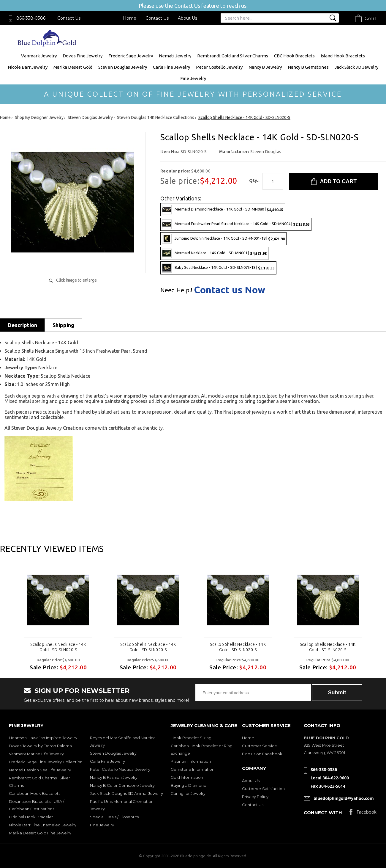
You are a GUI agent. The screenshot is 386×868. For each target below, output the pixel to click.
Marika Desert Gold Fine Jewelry (40, 833)
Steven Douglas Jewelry (123, 67)
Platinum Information (191, 761)
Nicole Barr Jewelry (28, 67)
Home (130, 18)
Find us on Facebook (262, 754)
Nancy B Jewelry (265, 67)
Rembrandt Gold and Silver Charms (233, 56)
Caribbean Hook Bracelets (35, 793)
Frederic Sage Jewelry (131, 56)
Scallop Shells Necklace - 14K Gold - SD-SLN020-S (58, 647)
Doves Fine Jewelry (83, 56)
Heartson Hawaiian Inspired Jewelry (43, 738)
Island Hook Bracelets (343, 56)
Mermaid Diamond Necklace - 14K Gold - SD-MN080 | (223, 210)
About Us (188, 18)
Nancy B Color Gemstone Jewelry (122, 785)
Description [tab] (22, 325)
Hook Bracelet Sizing (191, 738)
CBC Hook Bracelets (294, 56)
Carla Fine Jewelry (171, 67)
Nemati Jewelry (175, 56)
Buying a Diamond (189, 785)
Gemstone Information (193, 769)
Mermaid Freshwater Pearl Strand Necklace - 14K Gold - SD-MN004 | (236, 224)
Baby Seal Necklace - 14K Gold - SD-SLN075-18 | (218, 268)
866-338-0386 (31, 18)
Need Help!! (176, 290)
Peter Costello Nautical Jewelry (120, 769)
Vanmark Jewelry (39, 56)
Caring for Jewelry (188, 793)
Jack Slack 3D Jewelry (356, 67)
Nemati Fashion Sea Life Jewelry (40, 770)
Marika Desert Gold (73, 67)
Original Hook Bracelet (31, 817)
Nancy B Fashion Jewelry (114, 777)
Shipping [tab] (63, 325)
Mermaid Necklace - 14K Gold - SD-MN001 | (214, 253)
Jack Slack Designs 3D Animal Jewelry (126, 793)
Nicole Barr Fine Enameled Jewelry (43, 825)
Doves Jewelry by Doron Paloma (40, 746)
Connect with (323, 813)
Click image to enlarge (76, 280)
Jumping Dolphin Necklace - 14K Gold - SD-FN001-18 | (223, 239)
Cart (371, 18)
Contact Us (69, 18)
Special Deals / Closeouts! (115, 817)
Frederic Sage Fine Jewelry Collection (46, 762)
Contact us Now (230, 290)
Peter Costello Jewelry (219, 67)
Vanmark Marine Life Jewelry (36, 754)
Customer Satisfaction (263, 789)
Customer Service (260, 746)
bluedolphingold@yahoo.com (344, 798)
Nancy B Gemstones (308, 67)
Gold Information (187, 777)
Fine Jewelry (193, 78)
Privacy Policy (255, 797)
